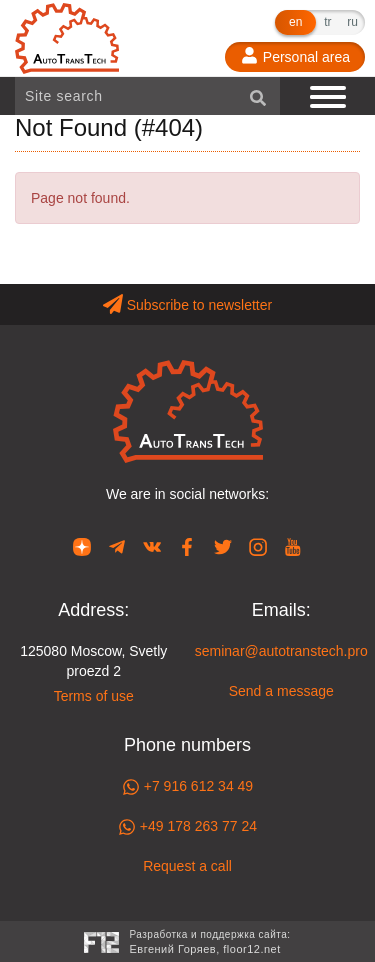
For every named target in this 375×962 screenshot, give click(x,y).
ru (352, 22)
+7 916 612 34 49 (187, 787)
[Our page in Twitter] (223, 546)
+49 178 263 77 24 (187, 827)
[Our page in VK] (152, 546)
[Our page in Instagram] (258, 546)
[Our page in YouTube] (293, 546)
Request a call (187, 866)
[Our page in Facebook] (187, 546)
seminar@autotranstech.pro (281, 651)
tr (327, 22)
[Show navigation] (330, 96)
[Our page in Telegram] (117, 546)
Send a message (281, 691)
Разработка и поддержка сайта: (209, 943)
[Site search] (147, 96)
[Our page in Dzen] (82, 546)
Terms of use (94, 696)
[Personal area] (295, 57)
